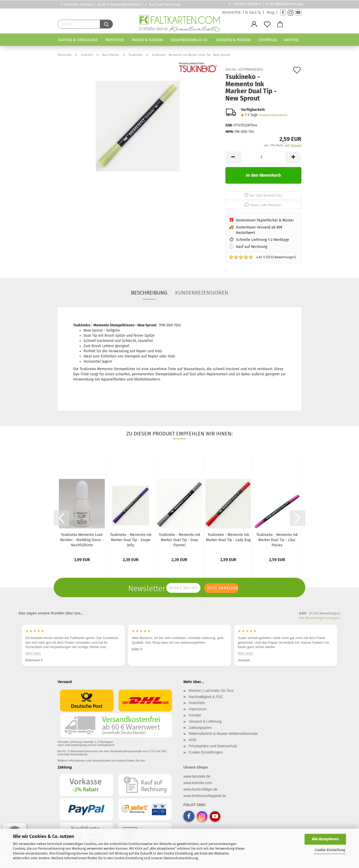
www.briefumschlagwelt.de (205, 796)
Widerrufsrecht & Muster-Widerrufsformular (223, 734)
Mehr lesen (33, 653)
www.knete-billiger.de (201, 789)
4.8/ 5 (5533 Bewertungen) (262, 257)
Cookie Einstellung (330, 850)
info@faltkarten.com (286, 4)
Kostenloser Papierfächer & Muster (265, 220)
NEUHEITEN (232, 13)
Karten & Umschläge (78, 40)
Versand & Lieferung (205, 721)
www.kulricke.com (198, 783)
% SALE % (253, 13)
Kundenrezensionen (202, 293)
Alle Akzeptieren (325, 839)
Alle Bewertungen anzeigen (319, 618)
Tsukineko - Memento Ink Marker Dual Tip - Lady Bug (228, 537)
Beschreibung (149, 293)
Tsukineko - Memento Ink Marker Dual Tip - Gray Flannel (179, 540)
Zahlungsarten (200, 728)
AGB (192, 740)
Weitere (292, 40)
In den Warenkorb (263, 175)
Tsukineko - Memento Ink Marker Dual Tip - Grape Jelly (131, 540)
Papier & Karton (147, 40)
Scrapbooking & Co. (189, 40)
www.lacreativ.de (197, 776)
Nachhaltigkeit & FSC (206, 697)
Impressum (198, 709)
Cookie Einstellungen (206, 752)
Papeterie (115, 40)
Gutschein (197, 703)
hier (143, 761)
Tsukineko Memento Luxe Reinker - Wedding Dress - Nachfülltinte (82, 540)
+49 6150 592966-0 (247, 4)
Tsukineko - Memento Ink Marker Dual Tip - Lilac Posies (277, 540)
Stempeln (267, 40)
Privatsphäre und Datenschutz (213, 746)
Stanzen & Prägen (233, 40)
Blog (271, 13)
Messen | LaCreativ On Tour (211, 691)
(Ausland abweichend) (273, 115)
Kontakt (195, 715)
